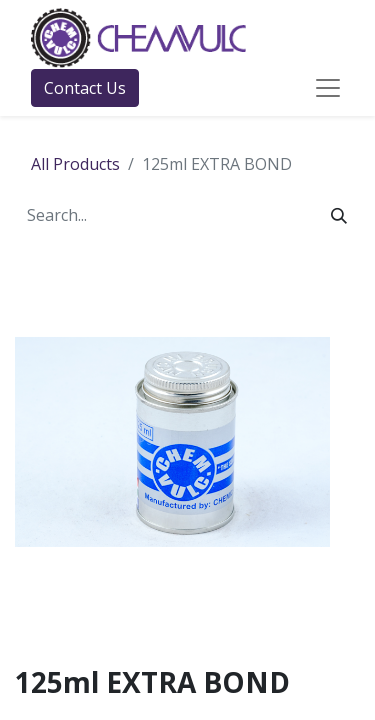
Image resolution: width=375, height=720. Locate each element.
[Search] (339, 215)
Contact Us (85, 88)
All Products (75, 164)
